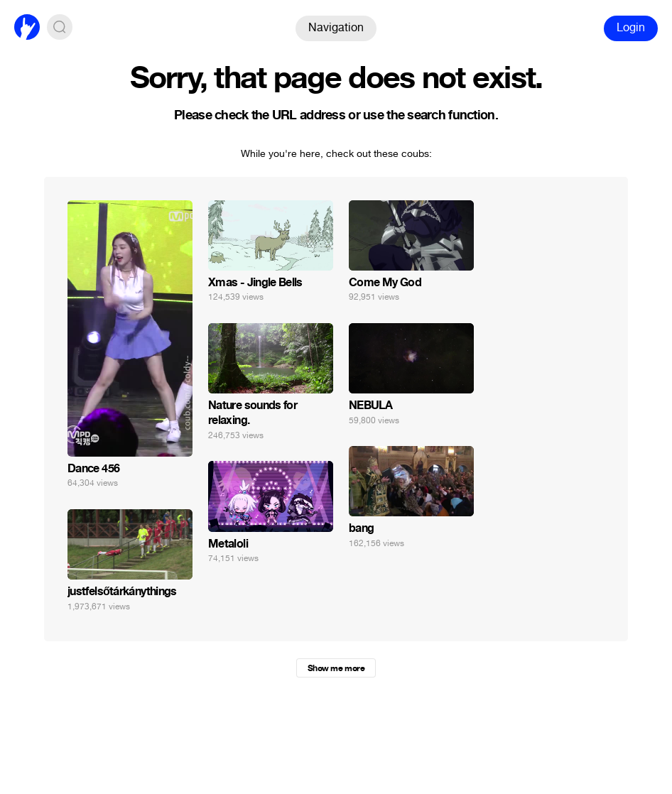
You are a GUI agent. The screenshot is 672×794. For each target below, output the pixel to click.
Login (631, 27)
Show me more (336, 668)
